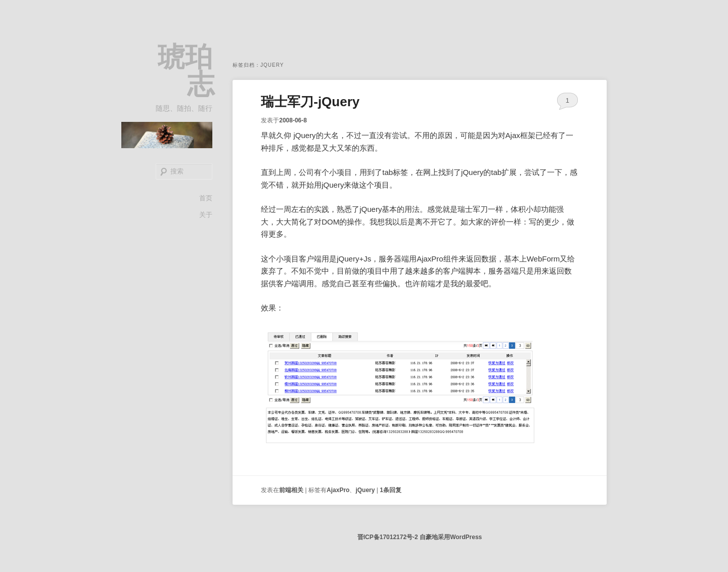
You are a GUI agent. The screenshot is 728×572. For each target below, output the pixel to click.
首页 (206, 198)
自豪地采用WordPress (451, 537)
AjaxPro (338, 490)
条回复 (391, 490)
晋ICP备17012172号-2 (388, 537)
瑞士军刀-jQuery (310, 102)
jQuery (365, 490)
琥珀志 (186, 70)
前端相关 (291, 490)
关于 (206, 215)
